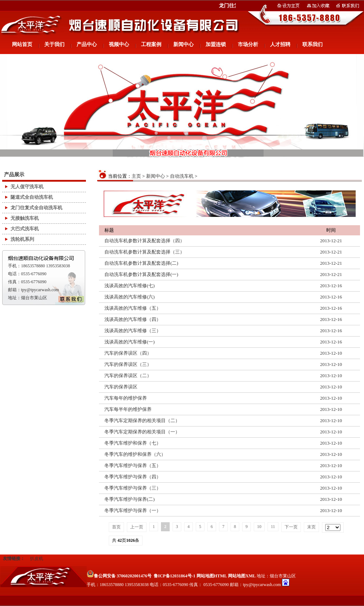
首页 (116, 527)
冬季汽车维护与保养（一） (133, 510)
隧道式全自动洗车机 (32, 197)
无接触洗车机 (25, 218)
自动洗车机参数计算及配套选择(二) (141, 263)
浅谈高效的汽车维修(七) (130, 286)
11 (273, 527)
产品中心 (87, 44)
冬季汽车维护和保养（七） (133, 443)
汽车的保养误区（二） (128, 376)
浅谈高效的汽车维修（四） (133, 319)
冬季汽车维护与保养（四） (133, 477)
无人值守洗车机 (27, 187)
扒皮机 (37, 558)
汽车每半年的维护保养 (128, 409)
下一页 (291, 527)
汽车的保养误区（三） (128, 364)
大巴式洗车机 (25, 229)
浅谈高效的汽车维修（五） (133, 308)
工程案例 (151, 44)
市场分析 (248, 44)
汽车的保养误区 (121, 387)
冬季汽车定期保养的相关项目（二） (142, 421)
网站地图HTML (212, 576)
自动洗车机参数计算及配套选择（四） (144, 241)
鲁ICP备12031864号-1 (175, 576)
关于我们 (54, 44)
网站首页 (22, 44)
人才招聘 (280, 44)
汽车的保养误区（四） (128, 353)
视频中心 (119, 44)
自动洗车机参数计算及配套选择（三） (144, 252)
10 (259, 527)
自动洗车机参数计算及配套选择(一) (141, 274)
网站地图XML (242, 576)
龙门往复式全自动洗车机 (36, 208)
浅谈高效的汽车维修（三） (133, 331)
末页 (311, 527)
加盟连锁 (216, 44)
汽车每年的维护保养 (126, 398)
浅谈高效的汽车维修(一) (130, 342)
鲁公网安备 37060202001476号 (119, 576)
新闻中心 (183, 44)
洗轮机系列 (22, 239)
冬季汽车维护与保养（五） (133, 465)
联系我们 (313, 44)
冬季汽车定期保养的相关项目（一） (142, 432)
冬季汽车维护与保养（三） (133, 488)
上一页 (137, 527)
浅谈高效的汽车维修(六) (130, 297)
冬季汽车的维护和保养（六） (135, 454)
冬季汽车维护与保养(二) (130, 499)
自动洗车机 (182, 176)
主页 (136, 176)
